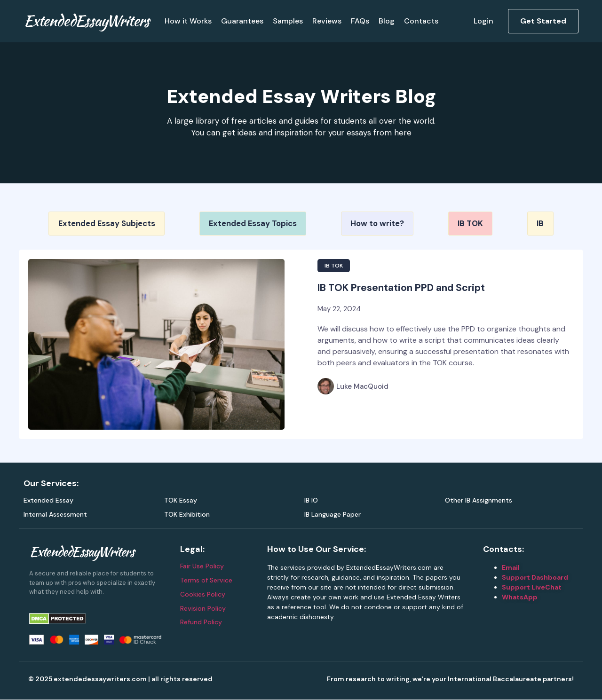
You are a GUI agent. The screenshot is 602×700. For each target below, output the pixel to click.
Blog (387, 21)
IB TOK (334, 266)
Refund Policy (201, 622)
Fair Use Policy (202, 566)
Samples (288, 21)
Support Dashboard (535, 578)
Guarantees (242, 21)
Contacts (421, 21)
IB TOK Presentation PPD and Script (401, 288)
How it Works (188, 21)
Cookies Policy (203, 594)
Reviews (327, 21)
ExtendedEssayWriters (86, 20)
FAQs (360, 21)
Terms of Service (206, 581)
